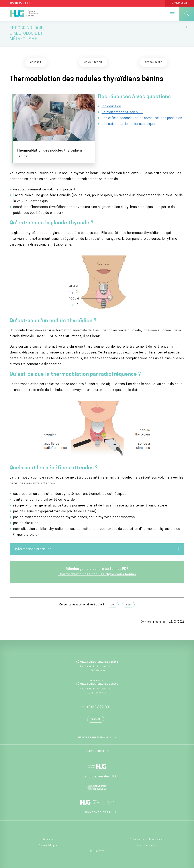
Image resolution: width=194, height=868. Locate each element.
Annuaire (48, 838)
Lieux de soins (95, 750)
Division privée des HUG (97, 811)
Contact (96, 718)
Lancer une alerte (146, 844)
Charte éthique (48, 844)
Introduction (111, 107)
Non (128, 603)
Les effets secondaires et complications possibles (142, 119)
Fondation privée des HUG (97, 775)
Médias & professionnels (95, 736)
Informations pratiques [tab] (98, 548)
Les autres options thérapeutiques (129, 125)
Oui (113, 603)
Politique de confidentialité (146, 838)
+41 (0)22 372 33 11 (97, 706)
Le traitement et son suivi (123, 113)
